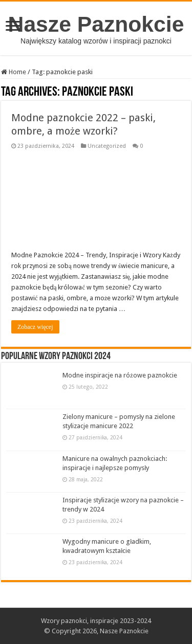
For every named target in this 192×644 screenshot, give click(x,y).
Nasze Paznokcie (96, 24)
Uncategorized (107, 146)
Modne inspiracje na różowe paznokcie (120, 375)
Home (14, 72)
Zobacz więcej (35, 327)
